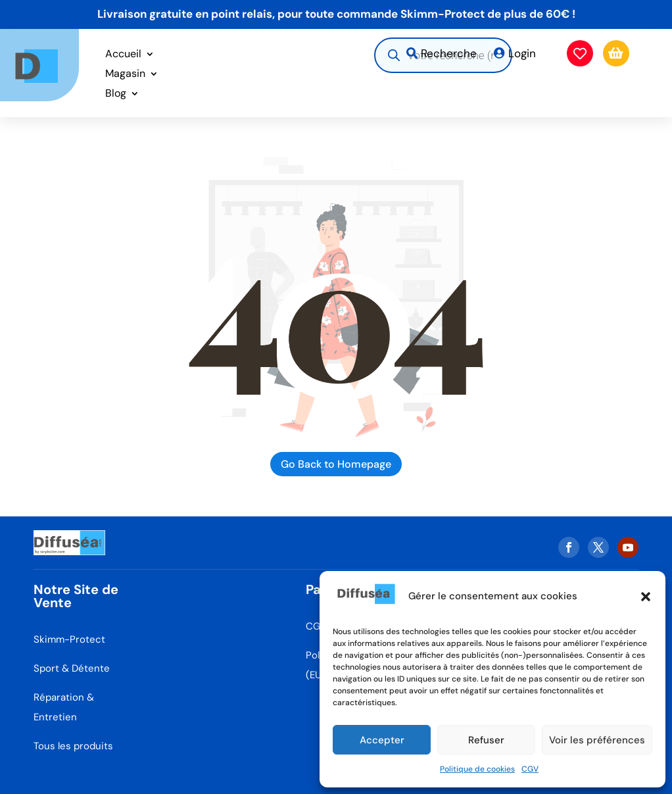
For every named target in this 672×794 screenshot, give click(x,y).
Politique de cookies (477, 769)
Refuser (486, 740)
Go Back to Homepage (336, 464)
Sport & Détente (72, 668)
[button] (646, 597)
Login (522, 53)
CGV (530, 769)
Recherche (449, 53)
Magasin (125, 75)
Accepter (382, 740)
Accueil (123, 55)
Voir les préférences (597, 740)
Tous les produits (73, 746)
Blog (116, 94)
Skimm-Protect (69, 639)
